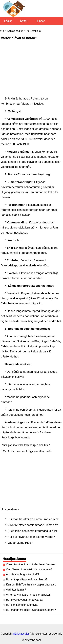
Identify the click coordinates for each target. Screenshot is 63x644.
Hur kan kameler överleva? (22, 605)
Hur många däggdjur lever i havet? (27, 579)
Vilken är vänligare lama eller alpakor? (29, 595)
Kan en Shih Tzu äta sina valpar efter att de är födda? (31, 585)
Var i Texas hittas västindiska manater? (29, 569)
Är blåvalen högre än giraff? (23, 574)
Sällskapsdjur (15, 31)
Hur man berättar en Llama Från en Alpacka (33, 519)
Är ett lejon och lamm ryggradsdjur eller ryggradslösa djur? (33, 531)
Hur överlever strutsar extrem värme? (31, 537)
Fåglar (8, 21)
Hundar (40, 21)
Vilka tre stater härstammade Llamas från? (33, 525)
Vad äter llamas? (16, 590)
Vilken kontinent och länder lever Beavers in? (31, 564)
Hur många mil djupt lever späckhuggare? (31, 610)
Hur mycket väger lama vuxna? (25, 600)
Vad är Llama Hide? (20, 543)
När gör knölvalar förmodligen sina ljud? (27, 445)
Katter (24, 21)
